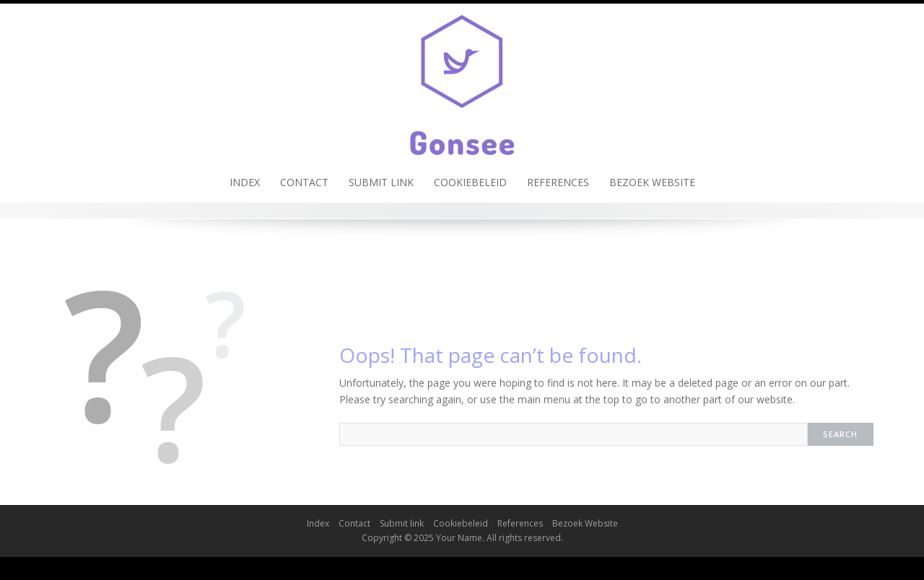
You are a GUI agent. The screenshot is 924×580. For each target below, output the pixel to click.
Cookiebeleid (470, 182)
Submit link (381, 182)
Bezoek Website (652, 182)
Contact (304, 182)
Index (245, 182)
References (558, 182)
